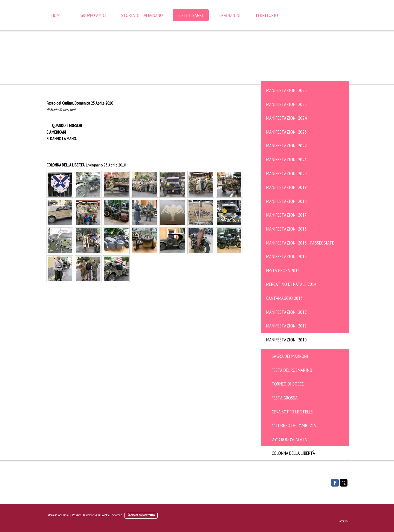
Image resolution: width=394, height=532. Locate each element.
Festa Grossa (285, 398)
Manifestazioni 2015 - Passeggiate (300, 243)
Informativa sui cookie (96, 515)
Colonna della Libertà (293, 453)
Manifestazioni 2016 (286, 229)
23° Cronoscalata (289, 439)
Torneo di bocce (288, 384)
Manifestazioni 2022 (286, 146)
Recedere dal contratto (141, 515)
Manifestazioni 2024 (286, 118)
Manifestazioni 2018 (286, 201)
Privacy (76, 515)
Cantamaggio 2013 (284, 298)
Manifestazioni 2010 (286, 340)
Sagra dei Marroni (290, 356)
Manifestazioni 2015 (286, 256)
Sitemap (117, 515)
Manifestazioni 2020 (286, 173)
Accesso (343, 521)
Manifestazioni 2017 (286, 215)
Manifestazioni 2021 (286, 159)
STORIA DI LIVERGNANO (142, 15)
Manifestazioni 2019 (286, 187)
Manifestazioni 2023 (286, 132)
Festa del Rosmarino (292, 370)
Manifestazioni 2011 (286, 326)
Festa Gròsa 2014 (283, 270)
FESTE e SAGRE (191, 15)
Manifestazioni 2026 (286, 90)
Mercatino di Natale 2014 (291, 284)
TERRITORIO (267, 15)
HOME (57, 15)
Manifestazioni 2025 (286, 104)
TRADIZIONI (230, 15)
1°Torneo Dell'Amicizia (294, 425)
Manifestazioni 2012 (286, 312)
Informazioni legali (58, 515)
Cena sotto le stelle (292, 412)
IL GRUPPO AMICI (91, 15)
